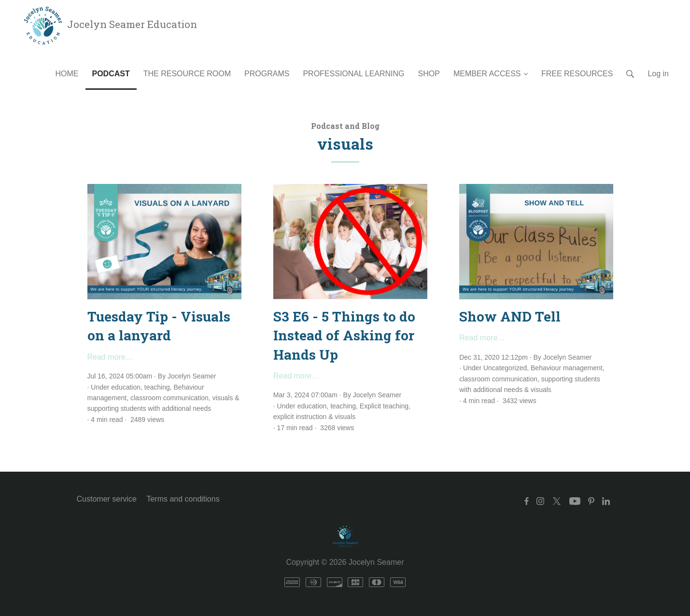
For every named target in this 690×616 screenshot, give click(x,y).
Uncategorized (505, 368)
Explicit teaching (384, 406)
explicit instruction (300, 417)
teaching (157, 387)
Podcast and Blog (345, 126)
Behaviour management (567, 368)
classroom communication (169, 398)
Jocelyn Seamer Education (109, 24)
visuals (223, 398)
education (126, 387)
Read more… (110, 357)
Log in (658, 74)
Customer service (107, 499)
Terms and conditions (183, 499)
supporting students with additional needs (149, 408)
